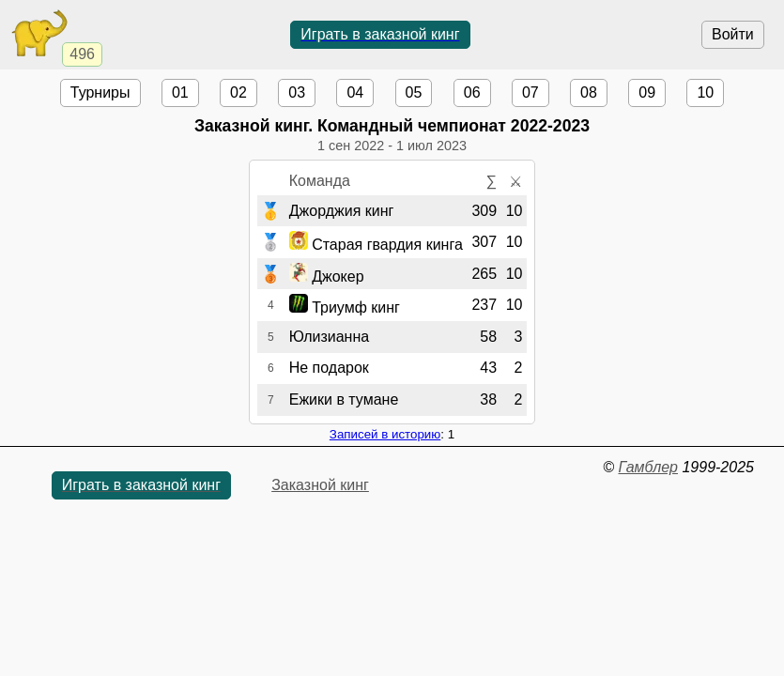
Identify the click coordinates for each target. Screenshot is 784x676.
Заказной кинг (320, 485)
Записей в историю (385, 434)
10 (705, 92)
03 (297, 92)
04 (355, 92)
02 (238, 92)
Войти (733, 34)
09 (647, 92)
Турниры (100, 92)
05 (414, 92)
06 (472, 92)
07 (530, 92)
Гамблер (648, 467)
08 (589, 92)
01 (180, 92)
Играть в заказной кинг (380, 34)
